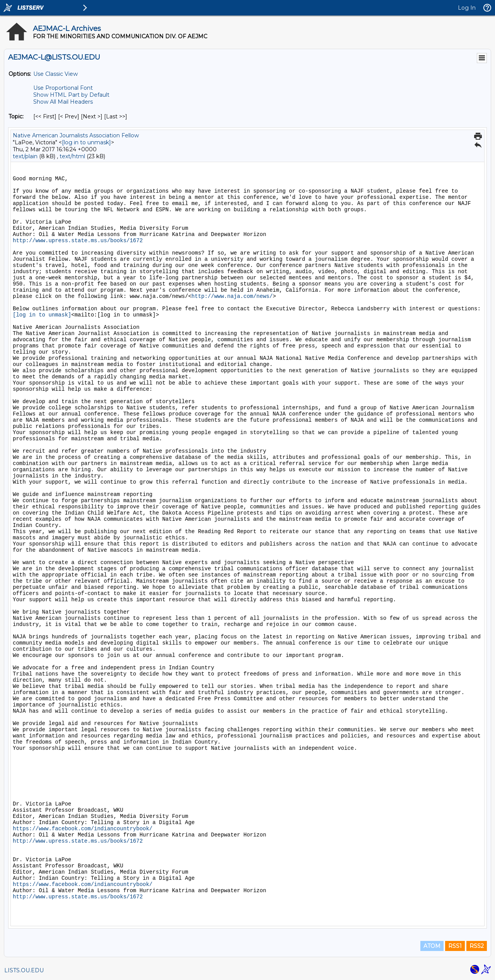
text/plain (25, 156)
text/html (72, 156)
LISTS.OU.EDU (24, 970)
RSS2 (477, 946)
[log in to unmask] (86, 142)
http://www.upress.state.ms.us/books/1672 (78, 241)
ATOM (432, 946)
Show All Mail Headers (63, 102)
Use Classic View (55, 74)
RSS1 (455, 946)
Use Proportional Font (63, 88)
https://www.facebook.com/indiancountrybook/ (83, 829)
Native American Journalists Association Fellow (76, 135)
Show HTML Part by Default (71, 95)
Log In (467, 8)
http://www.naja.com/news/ (232, 296)
